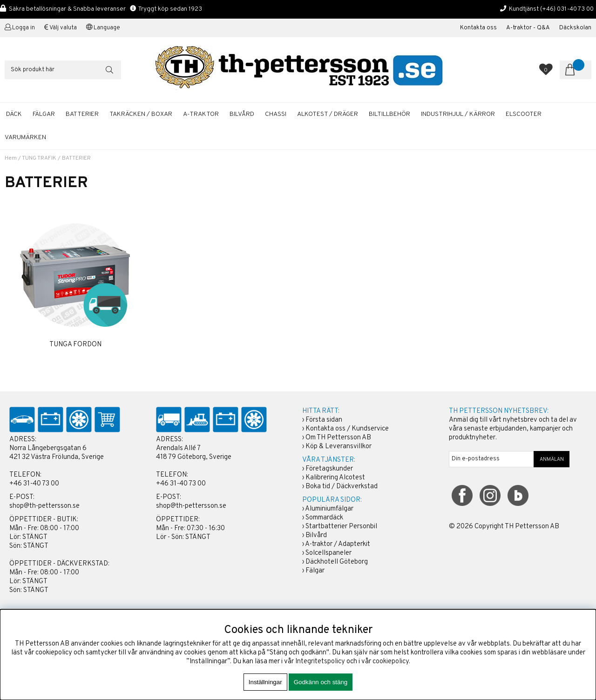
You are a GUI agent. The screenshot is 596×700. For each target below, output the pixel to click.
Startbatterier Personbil (341, 527)
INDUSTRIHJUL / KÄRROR (458, 114)
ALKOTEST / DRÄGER (328, 114)
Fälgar (315, 571)
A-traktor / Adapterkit (338, 544)
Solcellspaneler (328, 553)
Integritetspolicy (320, 662)
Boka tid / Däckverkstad (342, 487)
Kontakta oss (478, 28)
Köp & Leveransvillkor (339, 447)
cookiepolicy (391, 662)
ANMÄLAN (552, 459)
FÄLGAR (44, 114)
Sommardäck (324, 518)
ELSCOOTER (524, 114)
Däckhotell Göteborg (337, 562)
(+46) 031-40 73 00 (567, 9)
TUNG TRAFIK (39, 158)
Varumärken (25, 138)
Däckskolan (575, 28)
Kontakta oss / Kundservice (347, 429)
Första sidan (324, 420)
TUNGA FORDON (75, 345)
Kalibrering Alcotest (335, 478)
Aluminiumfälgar (329, 509)
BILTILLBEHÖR (389, 114)
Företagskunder (329, 469)
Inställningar (265, 682)
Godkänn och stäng (321, 682)
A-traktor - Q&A (528, 28)
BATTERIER (82, 114)
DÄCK (14, 114)
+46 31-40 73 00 (34, 484)
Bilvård (316, 535)
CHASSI (276, 114)
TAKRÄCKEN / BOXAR (141, 114)
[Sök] (63, 70)
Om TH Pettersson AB (338, 438)
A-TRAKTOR (201, 114)
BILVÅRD (242, 114)
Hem (11, 158)
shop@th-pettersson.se (44, 506)
